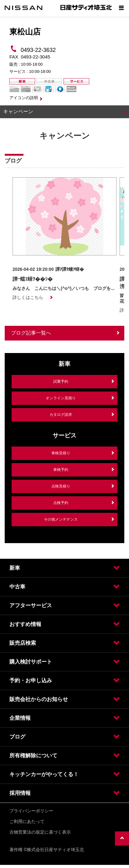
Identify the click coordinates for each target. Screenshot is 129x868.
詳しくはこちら (28, 297)
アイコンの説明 (24, 98)
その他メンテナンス (61, 519)
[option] (64, 239)
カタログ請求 (61, 415)
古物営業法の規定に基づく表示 (40, 832)
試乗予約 (61, 381)
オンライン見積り (61, 398)
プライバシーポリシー (31, 811)
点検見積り (61, 486)
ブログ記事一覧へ (31, 333)
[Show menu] (121, 8)
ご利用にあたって (27, 821)
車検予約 (61, 470)
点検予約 (61, 503)
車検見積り (61, 453)
